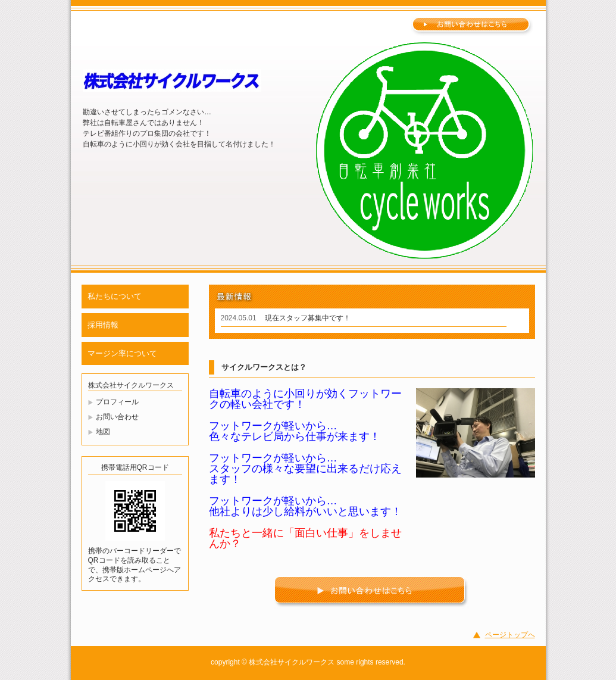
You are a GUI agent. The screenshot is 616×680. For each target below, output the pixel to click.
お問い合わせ (117, 417)
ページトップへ (510, 635)
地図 (103, 432)
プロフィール (117, 402)
